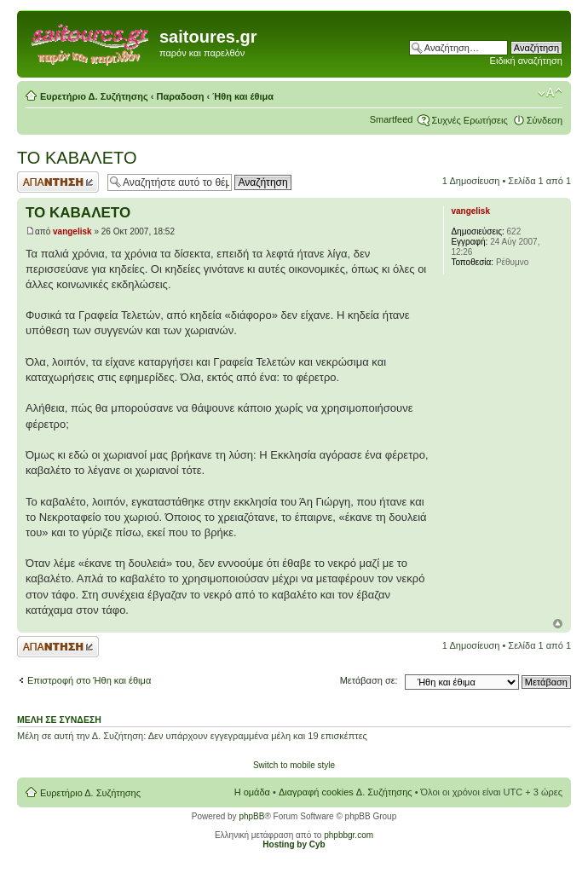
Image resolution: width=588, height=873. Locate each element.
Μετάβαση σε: (369, 680)
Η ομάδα (252, 792)
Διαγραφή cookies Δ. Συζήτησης (346, 792)
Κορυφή (558, 624)
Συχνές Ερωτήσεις (469, 120)
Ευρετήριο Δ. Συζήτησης (94, 96)
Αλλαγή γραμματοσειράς (550, 93)
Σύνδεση (545, 120)
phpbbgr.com (349, 835)
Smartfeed (392, 119)
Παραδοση (181, 96)
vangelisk (72, 231)
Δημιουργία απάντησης (58, 182)
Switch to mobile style (294, 765)
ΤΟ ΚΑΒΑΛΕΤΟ (77, 158)
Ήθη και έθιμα (243, 96)
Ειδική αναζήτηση (526, 61)
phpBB (251, 816)
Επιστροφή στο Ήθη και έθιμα (89, 680)
